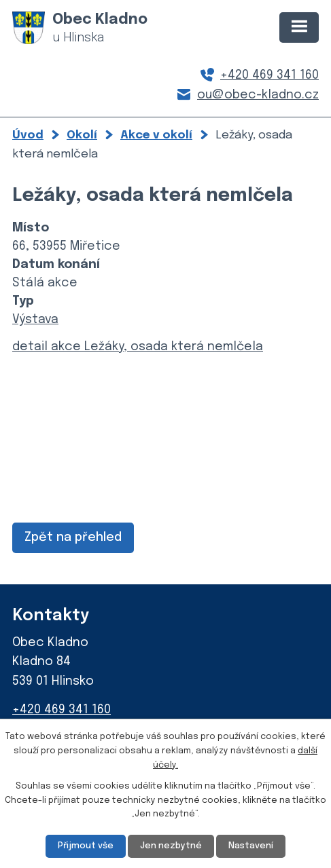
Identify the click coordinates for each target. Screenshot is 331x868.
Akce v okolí (156, 135)
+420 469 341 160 (269, 75)
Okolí (82, 135)
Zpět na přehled (73, 537)
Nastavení (251, 846)
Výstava (35, 320)
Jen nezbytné (171, 846)
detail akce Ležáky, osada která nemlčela (138, 347)
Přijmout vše (86, 846)
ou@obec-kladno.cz (258, 95)
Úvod (28, 135)
